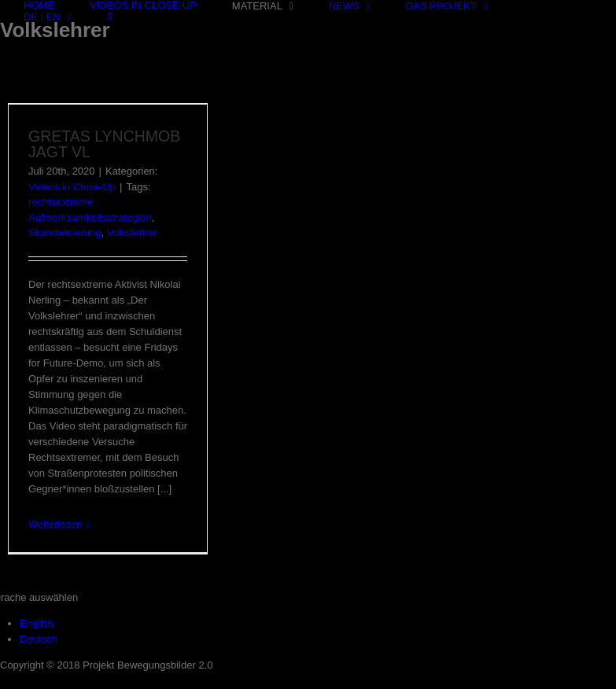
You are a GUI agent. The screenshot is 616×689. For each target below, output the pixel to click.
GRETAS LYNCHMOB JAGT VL (104, 144)
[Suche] (109, 16)
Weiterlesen (55, 524)
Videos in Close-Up (72, 187)
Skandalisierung (65, 232)
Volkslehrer (132, 232)
